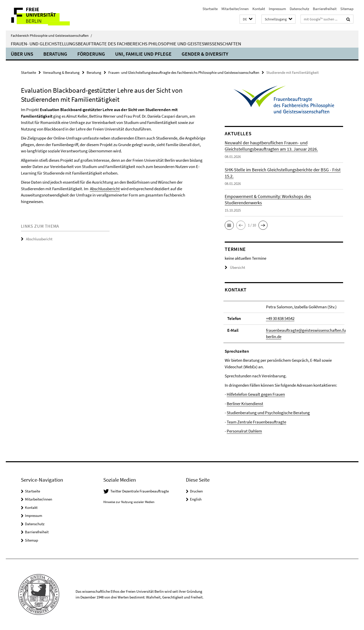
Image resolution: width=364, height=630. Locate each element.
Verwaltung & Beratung (61, 72)
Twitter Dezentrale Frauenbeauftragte (140, 491)
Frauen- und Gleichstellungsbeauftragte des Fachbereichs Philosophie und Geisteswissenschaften (126, 44)
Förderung (91, 54)
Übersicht (235, 267)
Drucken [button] (196, 491)
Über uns (22, 54)
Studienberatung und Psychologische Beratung (268, 413)
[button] (248, 19)
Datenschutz (299, 9)
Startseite (210, 9)
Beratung (55, 54)
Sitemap (347, 9)
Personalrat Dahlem (244, 431)
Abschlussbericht (105, 189)
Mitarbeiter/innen (235, 9)
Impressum (277, 9)
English (196, 499)
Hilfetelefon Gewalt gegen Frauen (256, 394)
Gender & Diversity (205, 54)
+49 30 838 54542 (280, 318)
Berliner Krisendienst (245, 404)
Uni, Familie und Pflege (143, 54)
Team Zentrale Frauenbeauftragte (256, 422)
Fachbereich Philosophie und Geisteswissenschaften (51, 36)
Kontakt (259, 9)
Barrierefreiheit (325, 9)
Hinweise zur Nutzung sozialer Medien (129, 502)
